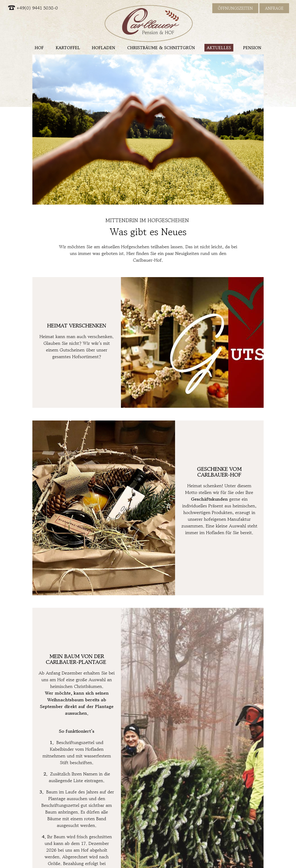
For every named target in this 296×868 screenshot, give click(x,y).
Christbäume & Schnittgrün (161, 48)
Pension (252, 48)
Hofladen (103, 48)
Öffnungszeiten (235, 8)
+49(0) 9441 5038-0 (33, 8)
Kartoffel (68, 48)
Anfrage (274, 8)
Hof (39, 48)
